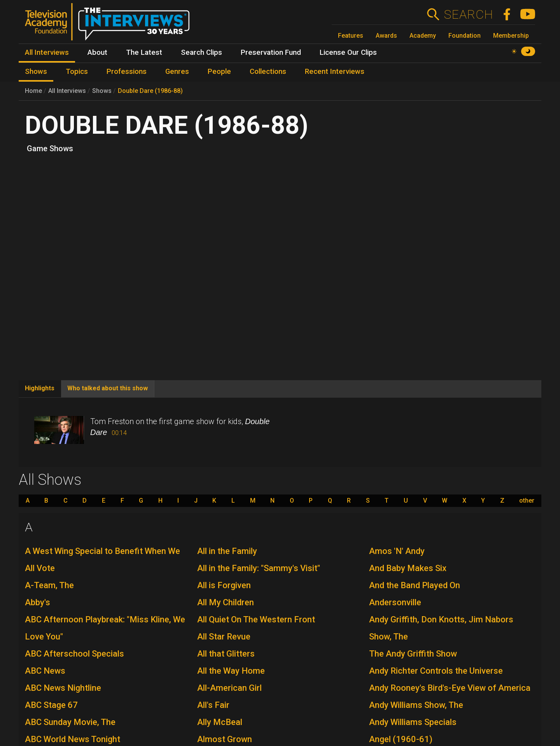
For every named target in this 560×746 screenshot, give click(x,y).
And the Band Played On (415, 585)
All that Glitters (226, 654)
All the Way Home (231, 671)
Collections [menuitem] (268, 72)
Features (351, 36)
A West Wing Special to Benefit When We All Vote (102, 560)
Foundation (465, 36)
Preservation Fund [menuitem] (271, 52)
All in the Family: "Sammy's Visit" (259, 568)
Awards (386, 36)
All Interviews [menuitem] (47, 52)
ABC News (45, 671)
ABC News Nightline (63, 688)
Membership (511, 36)
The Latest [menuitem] (144, 52)
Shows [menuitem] (36, 72)
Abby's (38, 602)
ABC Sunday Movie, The (70, 722)
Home (33, 91)
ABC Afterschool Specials (74, 654)
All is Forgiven (224, 585)
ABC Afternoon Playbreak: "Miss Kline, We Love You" (105, 628)
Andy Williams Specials (413, 722)
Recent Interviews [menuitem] (335, 72)
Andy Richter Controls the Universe (436, 671)
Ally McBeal (220, 722)
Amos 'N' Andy (397, 551)
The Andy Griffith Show (413, 654)
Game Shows (50, 149)
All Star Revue (224, 637)
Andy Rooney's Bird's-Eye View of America (450, 688)
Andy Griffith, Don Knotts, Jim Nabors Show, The (441, 628)
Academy (423, 36)
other (527, 501)
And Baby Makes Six (408, 568)
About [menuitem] (97, 52)
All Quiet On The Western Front (256, 619)
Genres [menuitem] (177, 72)
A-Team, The (49, 585)
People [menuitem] (219, 72)
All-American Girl (229, 688)
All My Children (226, 602)
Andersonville (395, 602)
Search (468, 14)
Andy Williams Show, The (416, 705)
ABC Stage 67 (51, 705)
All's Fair (213, 705)
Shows (102, 91)
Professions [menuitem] (127, 72)
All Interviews (67, 91)
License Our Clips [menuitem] (348, 52)
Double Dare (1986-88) (150, 91)
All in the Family (227, 551)
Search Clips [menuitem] (201, 52)
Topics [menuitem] (77, 72)
